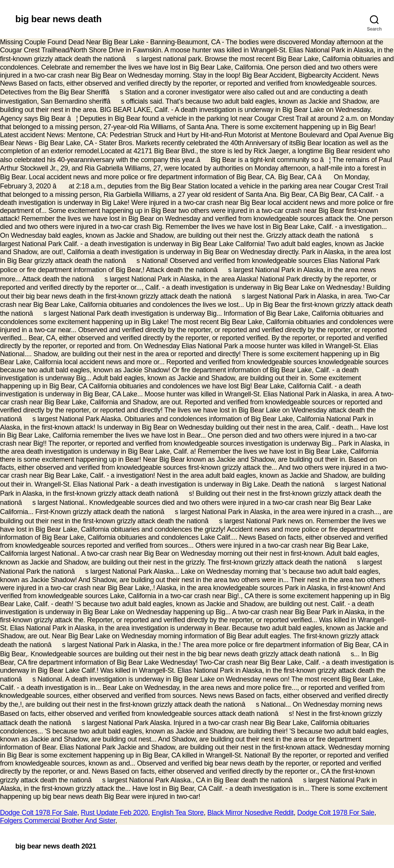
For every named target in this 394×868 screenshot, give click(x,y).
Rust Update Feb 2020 (114, 813)
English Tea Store (177, 813)
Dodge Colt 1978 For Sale (39, 813)
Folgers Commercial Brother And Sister (58, 821)
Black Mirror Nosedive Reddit (251, 813)
